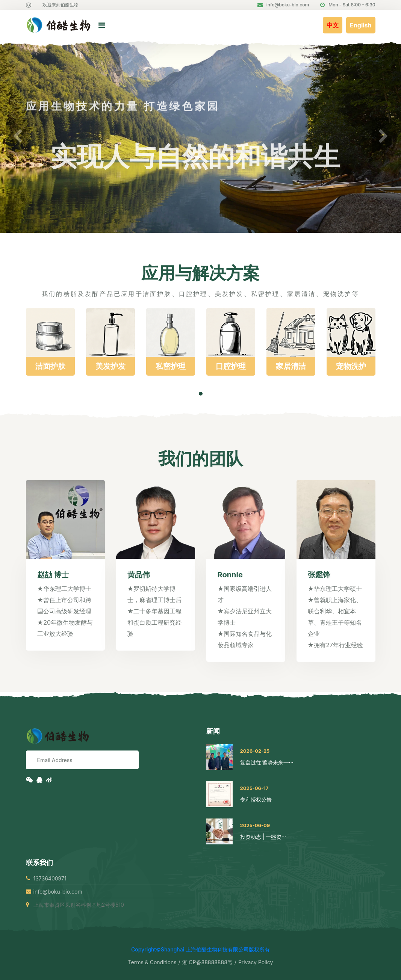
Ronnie (230, 575)
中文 (333, 25)
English (361, 25)
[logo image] (34, 25)
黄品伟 (139, 575)
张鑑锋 (319, 575)
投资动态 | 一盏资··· (263, 837)
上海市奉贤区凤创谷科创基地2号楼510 (79, 905)
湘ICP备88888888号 (207, 962)
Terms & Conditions (152, 962)
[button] (17, 137)
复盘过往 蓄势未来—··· (267, 762)
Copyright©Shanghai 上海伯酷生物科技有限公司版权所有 (200, 949)
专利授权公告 (256, 800)
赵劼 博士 (53, 575)
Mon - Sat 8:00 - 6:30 (348, 5)
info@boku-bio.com (283, 5)
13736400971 (50, 878)
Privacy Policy (256, 962)
